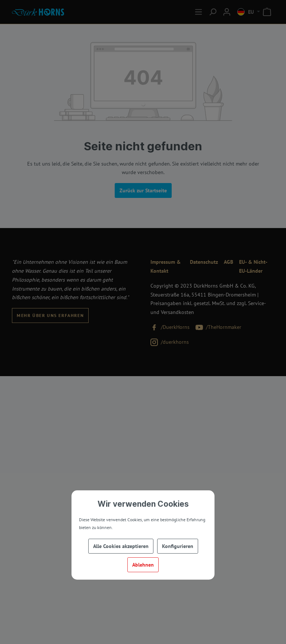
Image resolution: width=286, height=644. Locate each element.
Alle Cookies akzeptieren (121, 546)
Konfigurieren (178, 546)
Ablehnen (143, 565)
